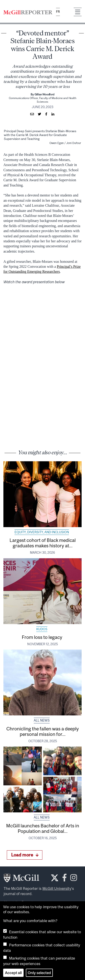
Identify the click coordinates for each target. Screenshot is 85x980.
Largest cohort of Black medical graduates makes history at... (43, 543)
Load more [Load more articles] (25, 855)
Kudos (42, 629)
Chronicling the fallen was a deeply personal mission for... (43, 731)
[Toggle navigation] (78, 12)
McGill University (57, 888)
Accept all (13, 973)
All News (42, 720)
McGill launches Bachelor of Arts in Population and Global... (43, 828)
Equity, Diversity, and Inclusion (42, 532)
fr (58, 12)
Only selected (39, 973)
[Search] (67, 12)
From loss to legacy (42, 637)
